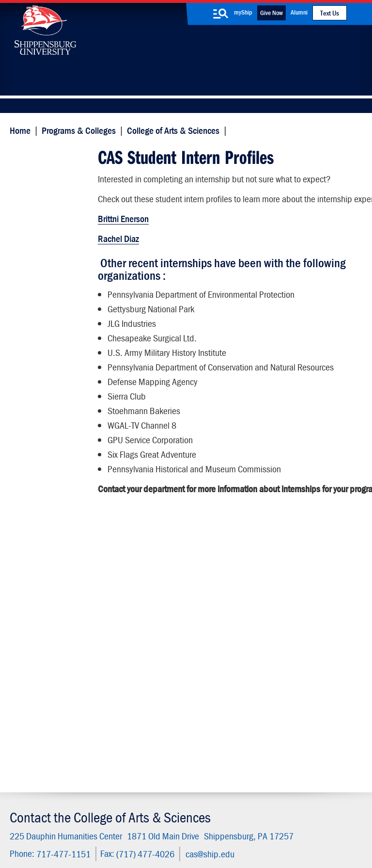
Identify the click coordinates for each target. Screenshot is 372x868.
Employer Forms (45, 239)
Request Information (186, 637)
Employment (153, 751)
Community (225, 669)
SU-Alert (220, 731)
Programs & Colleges (76, 130)
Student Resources (50, 394)
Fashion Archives (232, 710)
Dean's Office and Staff (49, 352)
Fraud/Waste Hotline (209, 835)
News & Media (155, 710)
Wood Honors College (55, 376)
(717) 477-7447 (50, 707)
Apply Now (62, 637)
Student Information (52, 220)
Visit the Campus (310, 637)
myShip (243, 12)
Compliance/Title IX (210, 826)
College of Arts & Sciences (171, 130)
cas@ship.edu (208, 585)
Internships (37, 201)
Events (143, 731)
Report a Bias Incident (142, 826)
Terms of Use (152, 816)
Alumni (299, 12)
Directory (147, 669)
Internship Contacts (51, 286)
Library (143, 690)
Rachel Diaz (117, 247)
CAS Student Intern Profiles (52, 161)
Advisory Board (43, 432)
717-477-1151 (61, 585)
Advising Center (44, 413)
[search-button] (221, 14)
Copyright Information (202, 816)
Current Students (233, 751)
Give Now (271, 13)
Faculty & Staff (302, 669)
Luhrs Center (226, 690)
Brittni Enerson (122, 227)
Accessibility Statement (299, 717)
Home (18, 130)
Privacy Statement (106, 816)
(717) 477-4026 (143, 585)
